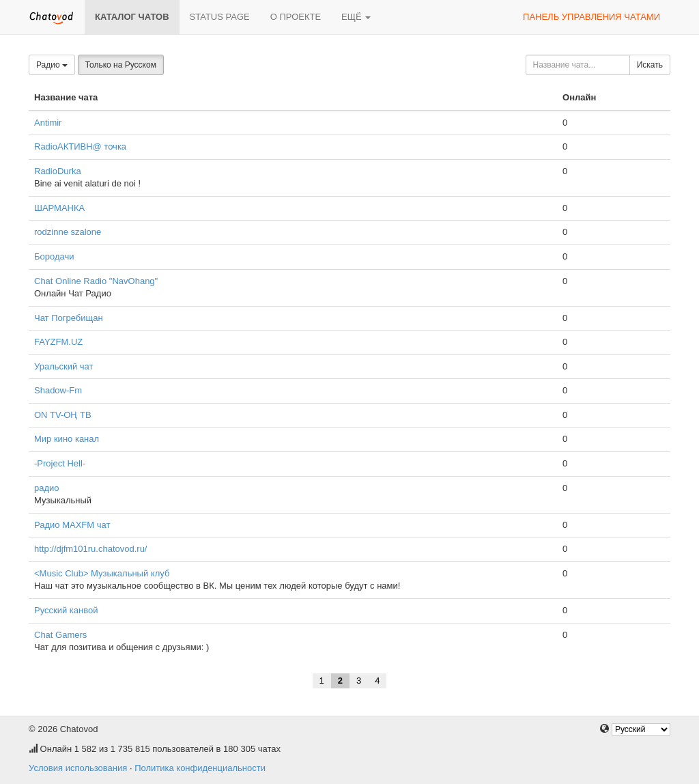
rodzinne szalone (68, 232)
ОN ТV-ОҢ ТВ (63, 415)
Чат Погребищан (69, 318)
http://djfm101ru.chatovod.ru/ (90, 549)
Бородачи (54, 256)
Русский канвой (66, 610)
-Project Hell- (60, 463)
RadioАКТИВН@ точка (80, 146)
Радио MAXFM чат (72, 525)
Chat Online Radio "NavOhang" (96, 281)
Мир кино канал (67, 439)
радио (47, 488)
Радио (52, 65)
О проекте (296, 17)
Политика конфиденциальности (200, 768)
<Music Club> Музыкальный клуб (102, 573)
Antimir (48, 123)
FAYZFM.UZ (58, 342)
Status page (220, 17)
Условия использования (78, 768)
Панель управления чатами (591, 17)
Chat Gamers (60, 635)
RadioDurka (58, 171)
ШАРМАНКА (59, 208)
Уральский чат (64, 366)
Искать (650, 65)
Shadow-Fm (58, 390)
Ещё (356, 17)
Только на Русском (121, 65)
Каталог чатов (132, 17)
